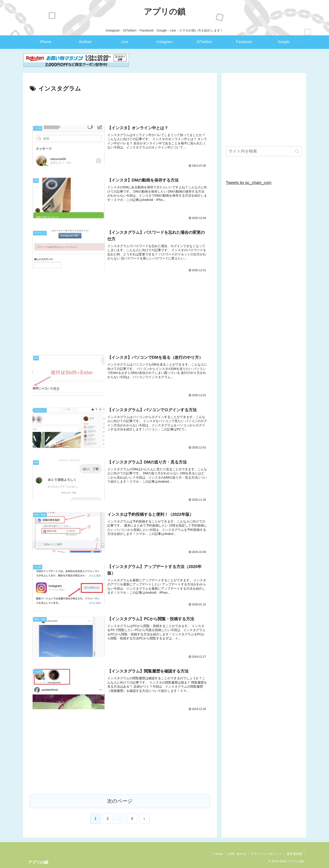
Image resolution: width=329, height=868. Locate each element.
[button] (297, 151)
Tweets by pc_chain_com (249, 183)
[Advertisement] (120, 106)
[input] (264, 151)
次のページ (120, 801)
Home (217, 854)
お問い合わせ (236, 854)
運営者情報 (294, 854)
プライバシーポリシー (266, 854)
